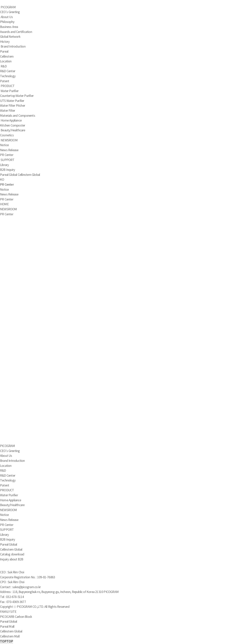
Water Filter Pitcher (13, 106)
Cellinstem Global (29, 175)
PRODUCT (8, 86)
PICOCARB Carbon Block (16, 617)
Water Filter (8, 111)
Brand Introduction (13, 47)
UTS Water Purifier (12, 101)
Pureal (4, 52)
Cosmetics (7, 135)
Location (6, 61)
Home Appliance (11, 121)
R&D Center (8, 71)
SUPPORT (7, 160)
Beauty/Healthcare (13, 130)
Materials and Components (18, 116)
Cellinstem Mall (10, 636)
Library (4, 165)
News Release (9, 150)
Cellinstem (7, 57)
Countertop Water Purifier (17, 96)
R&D (4, 66)
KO (2, 180)
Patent (5, 81)
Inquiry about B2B (12, 559)
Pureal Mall (7, 627)
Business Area (9, 27)
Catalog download (12, 554)
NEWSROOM (9, 140)
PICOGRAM (8, 7)
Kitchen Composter (13, 126)
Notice (4, 145)
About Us (7, 17)
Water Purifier (10, 91)
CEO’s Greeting (10, 12)
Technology (8, 76)
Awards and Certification (16, 32)
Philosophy (7, 22)
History (5, 42)
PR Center (7, 155)
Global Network (10, 37)
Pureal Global (9, 175)
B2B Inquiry (7, 170)
